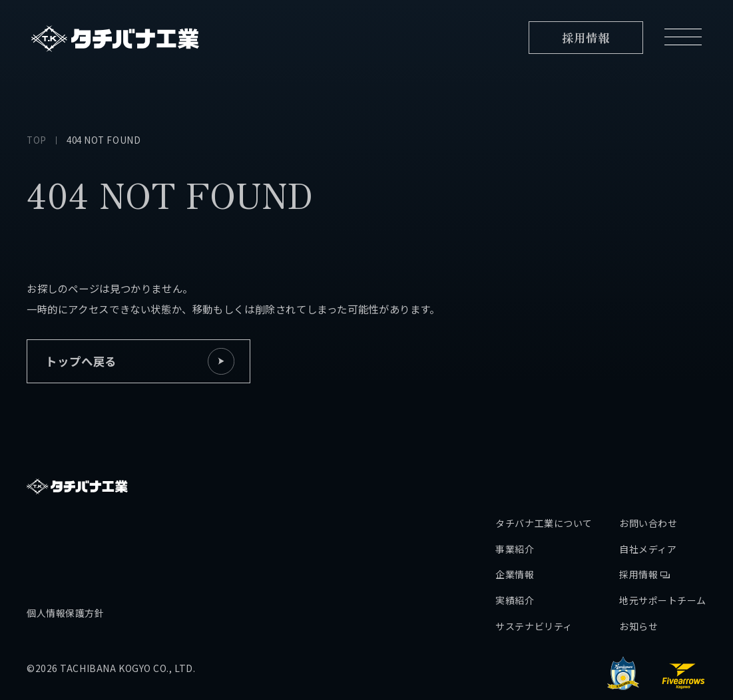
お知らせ (638, 582)
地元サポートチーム (663, 556)
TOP (37, 140)
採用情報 (644, 530)
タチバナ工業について (544, 479)
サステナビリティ (534, 582)
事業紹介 (515, 505)
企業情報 (515, 530)
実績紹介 (515, 556)
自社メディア (648, 505)
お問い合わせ (648, 479)
